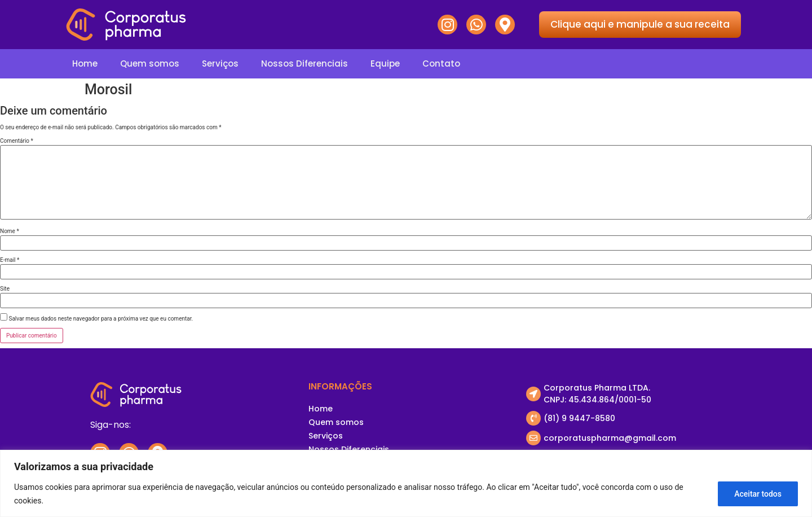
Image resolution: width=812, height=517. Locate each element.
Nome (10, 231)
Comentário (17, 141)
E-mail (10, 260)
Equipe (385, 63)
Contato (441, 63)
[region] (406, 483)
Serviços (220, 63)
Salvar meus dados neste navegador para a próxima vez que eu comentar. (101, 319)
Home (85, 63)
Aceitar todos (758, 494)
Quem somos (150, 63)
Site (5, 289)
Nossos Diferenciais (304, 63)
